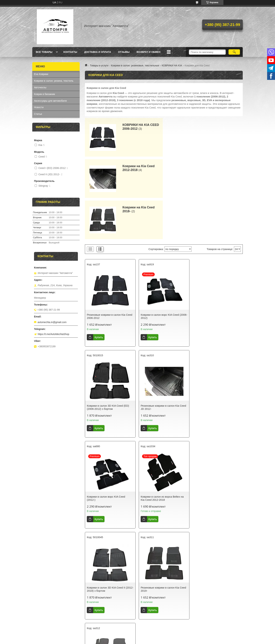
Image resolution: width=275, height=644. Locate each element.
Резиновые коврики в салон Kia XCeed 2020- (213, 457)
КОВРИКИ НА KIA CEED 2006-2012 (140, 127)
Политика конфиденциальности (167, 641)
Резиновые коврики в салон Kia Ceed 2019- (163, 457)
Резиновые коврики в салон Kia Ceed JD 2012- (110, 366)
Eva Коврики (41, 74)
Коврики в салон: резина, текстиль (54, 81)
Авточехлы (40, 87)
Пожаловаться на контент (137, 641)
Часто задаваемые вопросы (211, 579)
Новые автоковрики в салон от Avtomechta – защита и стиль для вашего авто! (160, 582)
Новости (39, 107)
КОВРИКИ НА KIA (172, 65)
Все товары (44, 52)
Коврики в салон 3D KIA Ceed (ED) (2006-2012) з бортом (215, 275)
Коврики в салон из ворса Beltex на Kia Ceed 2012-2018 (216, 366)
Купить (99, 296)
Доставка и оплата (98, 52)
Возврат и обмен (149, 52)
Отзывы (124, 52)
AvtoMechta (74, 612)
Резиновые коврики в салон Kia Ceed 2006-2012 (110, 275)
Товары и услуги (99, 65)
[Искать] (234, 52)
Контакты (70, 52)
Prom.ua (152, 638)
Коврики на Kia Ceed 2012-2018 (219, 127)
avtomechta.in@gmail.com (52, 322)
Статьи (38, 114)
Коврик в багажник (44, 94)
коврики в (121, 616)
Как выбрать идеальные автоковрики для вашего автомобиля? (109, 580)
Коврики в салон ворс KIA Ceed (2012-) (160, 366)
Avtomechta (146, 620)
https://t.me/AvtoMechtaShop (53, 334)
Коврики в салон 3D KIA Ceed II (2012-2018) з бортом (110, 457)
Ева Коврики (41, 589)
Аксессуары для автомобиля (50, 101)
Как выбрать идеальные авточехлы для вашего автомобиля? (110, 588)
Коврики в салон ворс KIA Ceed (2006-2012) (164, 275)
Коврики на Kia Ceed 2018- (138, 168)
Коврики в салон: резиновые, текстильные (135, 65)
